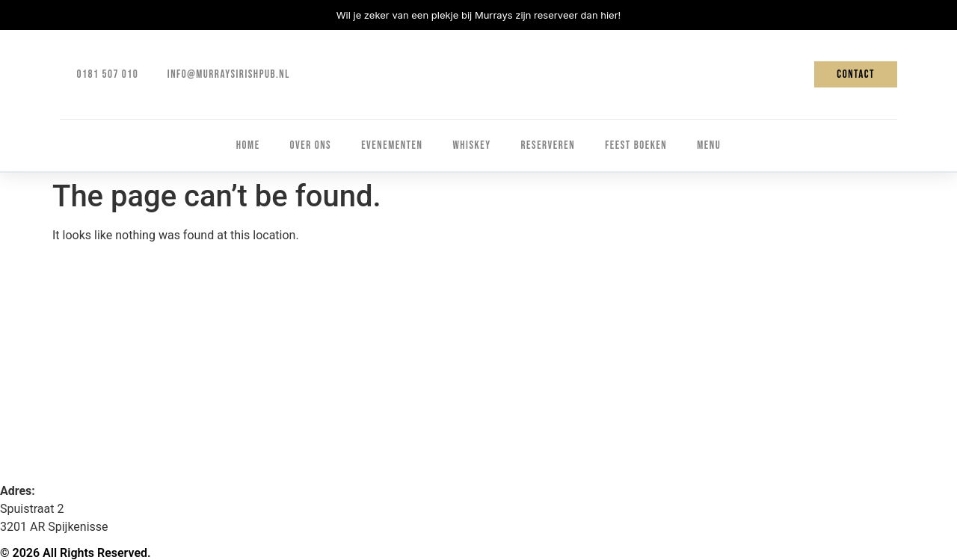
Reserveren (548, 145)
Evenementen (392, 145)
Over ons (311, 145)
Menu (709, 145)
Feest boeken (636, 145)
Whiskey (471, 145)
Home (248, 145)
